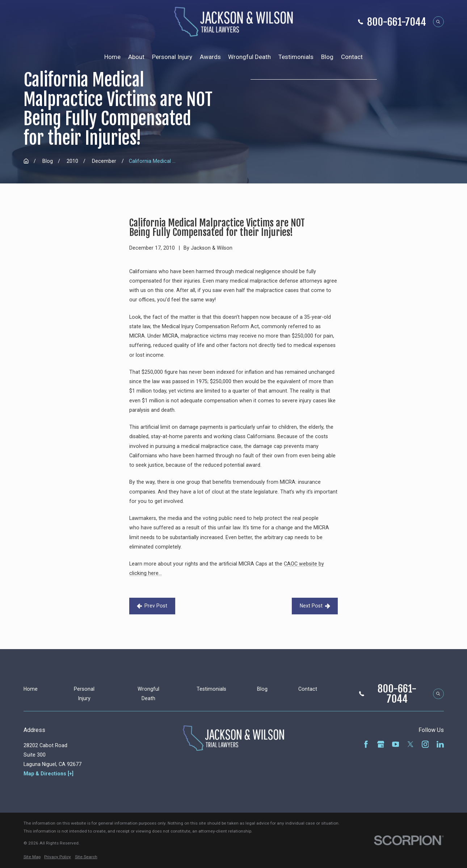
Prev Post (152, 606)
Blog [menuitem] (327, 57)
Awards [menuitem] (210, 57)
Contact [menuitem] (352, 57)
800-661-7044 (397, 22)
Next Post (315, 606)
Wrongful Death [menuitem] (249, 57)
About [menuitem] (136, 57)
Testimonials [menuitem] (296, 57)
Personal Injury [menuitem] (172, 57)
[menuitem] (32, 857)
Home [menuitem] (112, 57)
